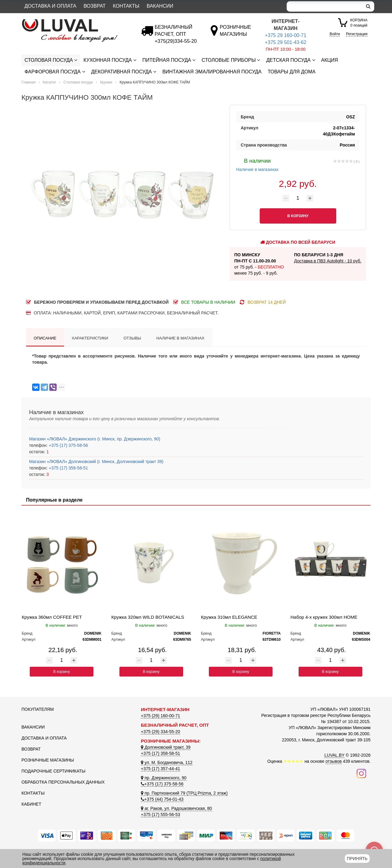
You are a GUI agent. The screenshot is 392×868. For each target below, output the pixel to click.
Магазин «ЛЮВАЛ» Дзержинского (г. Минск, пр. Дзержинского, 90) (95, 439)
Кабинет (31, 804)
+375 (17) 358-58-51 (68, 468)
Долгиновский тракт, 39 (166, 747)
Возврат (95, 6)
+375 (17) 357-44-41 (160, 769)
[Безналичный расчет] (176, 41)
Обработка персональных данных (63, 782)
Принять (357, 859)
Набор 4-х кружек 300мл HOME (324, 617)
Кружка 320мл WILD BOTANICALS (148, 617)
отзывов (334, 761)
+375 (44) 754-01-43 (162, 799)
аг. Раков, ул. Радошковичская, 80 (176, 808)
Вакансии (160, 6)
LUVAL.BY (334, 755)
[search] (368, 6)
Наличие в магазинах (257, 164)
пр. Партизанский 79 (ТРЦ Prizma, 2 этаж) (184, 793)
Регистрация (357, 34)
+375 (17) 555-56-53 (160, 814)
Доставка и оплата (50, 6)
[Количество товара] (298, 198)
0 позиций (359, 22)
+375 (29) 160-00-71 (160, 716)
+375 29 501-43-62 (286, 42)
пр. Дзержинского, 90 (164, 778)
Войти (335, 34)
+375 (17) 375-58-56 (68, 445)
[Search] (325, 6)
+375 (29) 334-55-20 (160, 732)
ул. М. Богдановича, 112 (167, 762)
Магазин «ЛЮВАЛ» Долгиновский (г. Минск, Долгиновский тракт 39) (96, 462)
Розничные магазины (48, 760)
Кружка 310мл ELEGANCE (229, 617)
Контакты (126, 6)
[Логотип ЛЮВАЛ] (77, 22)
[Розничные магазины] (235, 34)
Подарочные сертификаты (53, 771)
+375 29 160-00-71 (286, 35)
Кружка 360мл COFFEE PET (52, 617)
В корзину (62, 672)
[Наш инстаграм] (361, 773)
